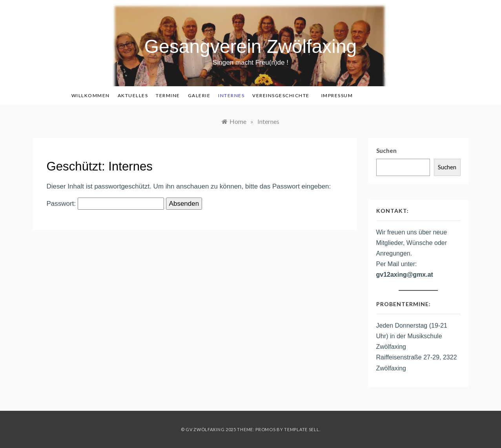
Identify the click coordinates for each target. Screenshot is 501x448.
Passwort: (105, 204)
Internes (231, 95)
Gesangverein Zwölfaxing (251, 46)
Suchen (386, 151)
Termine (168, 95)
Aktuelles (133, 95)
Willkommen (91, 95)
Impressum (337, 95)
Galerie (199, 95)
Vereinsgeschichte (281, 95)
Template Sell (302, 429)
